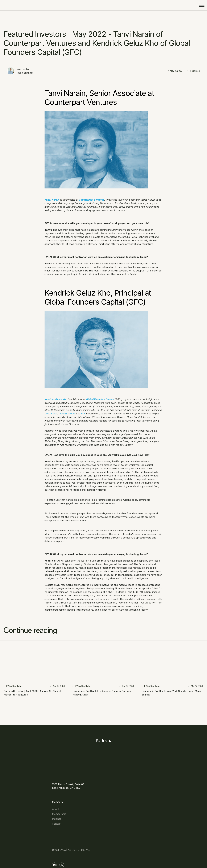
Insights (65, 799)
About (64, 789)
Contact (65, 804)
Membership (68, 794)
